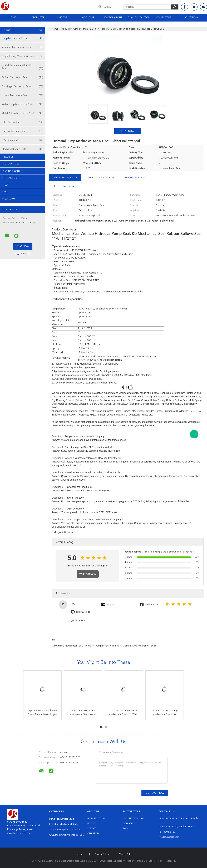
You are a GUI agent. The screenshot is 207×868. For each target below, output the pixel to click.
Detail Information (65, 178)
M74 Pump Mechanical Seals (68, 646)
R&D (125, 829)
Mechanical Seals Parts (22, 149)
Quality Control (139, 18)
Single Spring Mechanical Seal (22, 56)
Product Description (101, 178)
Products (38, 18)
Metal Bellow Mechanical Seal (22, 113)
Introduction (96, 819)
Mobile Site (125, 854)
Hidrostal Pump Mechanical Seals (103, 646)
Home (13, 18)
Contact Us (164, 18)
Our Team (93, 834)
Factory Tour (113, 18)
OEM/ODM (129, 824)
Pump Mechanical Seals (22, 38)
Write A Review (88, 574)
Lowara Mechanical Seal (22, 95)
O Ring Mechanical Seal (22, 77)
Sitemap (80, 854)
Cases (6, 192)
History (92, 824)
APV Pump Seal (22, 140)
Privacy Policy (102, 854)
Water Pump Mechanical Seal (22, 104)
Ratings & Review (135, 178)
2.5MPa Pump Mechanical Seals (140, 646)
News (5, 185)
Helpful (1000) (84, 612)
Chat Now (192, 18)
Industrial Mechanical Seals (22, 47)
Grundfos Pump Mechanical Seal (22, 67)
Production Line (133, 819)
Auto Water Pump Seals (22, 131)
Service (92, 829)
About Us (88, 18)
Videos (63, 18)
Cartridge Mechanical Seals (22, 86)
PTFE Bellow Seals (22, 122)
